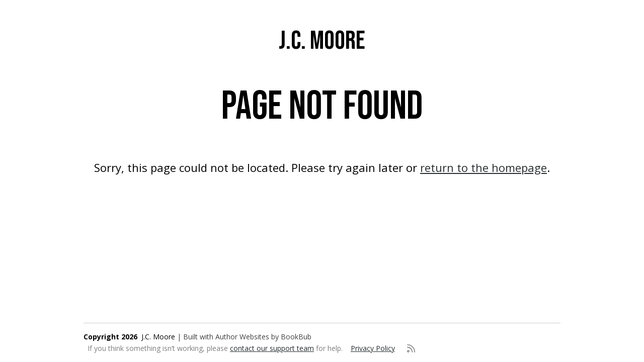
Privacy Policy (373, 348)
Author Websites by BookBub (263, 337)
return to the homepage (484, 167)
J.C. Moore (322, 41)
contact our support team (272, 348)
